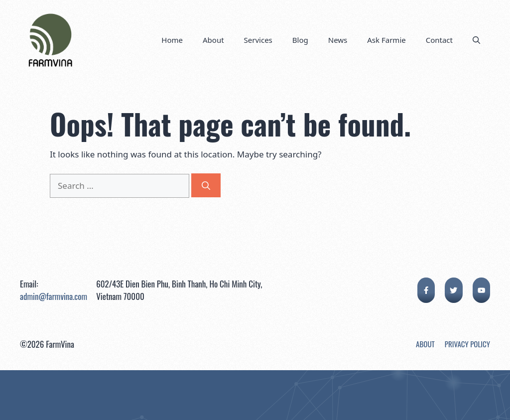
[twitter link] (453, 290)
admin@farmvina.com (54, 296)
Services (258, 40)
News (338, 40)
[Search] (206, 185)
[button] (476, 40)
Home (172, 40)
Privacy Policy (467, 344)
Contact (439, 40)
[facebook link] (426, 290)
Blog (300, 40)
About (213, 40)
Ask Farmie (386, 40)
